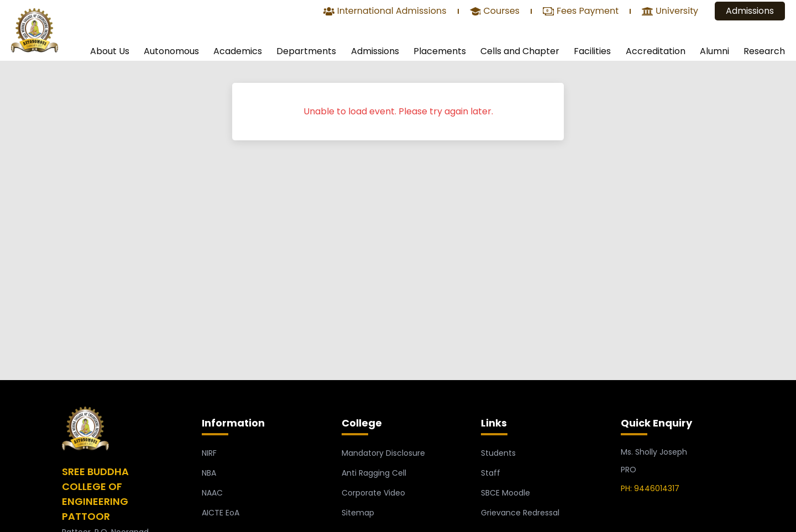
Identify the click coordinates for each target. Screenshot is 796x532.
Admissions (750, 11)
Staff (491, 473)
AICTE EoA (221, 513)
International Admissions (385, 12)
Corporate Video (373, 493)
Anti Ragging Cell (374, 473)
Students (498, 453)
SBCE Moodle (506, 493)
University (670, 12)
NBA (209, 473)
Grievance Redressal (520, 513)
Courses (495, 12)
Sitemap (358, 513)
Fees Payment (581, 12)
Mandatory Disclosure (383, 453)
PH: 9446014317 (650, 488)
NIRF (209, 453)
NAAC (212, 493)
